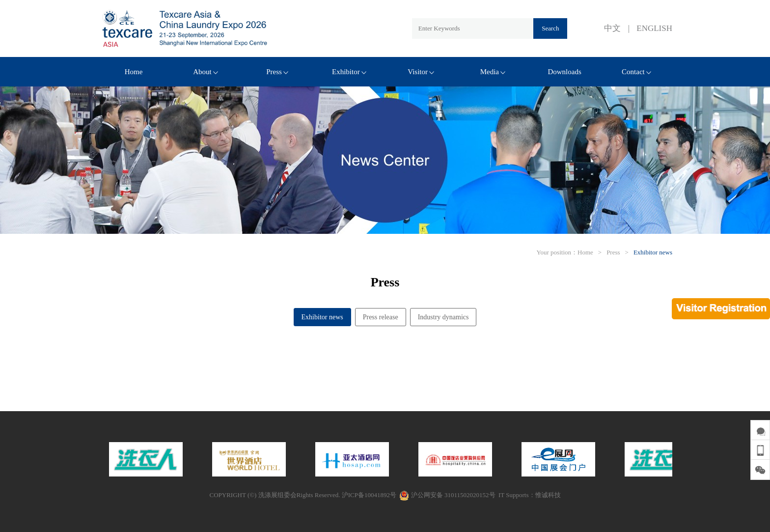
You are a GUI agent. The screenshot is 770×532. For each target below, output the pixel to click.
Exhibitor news (653, 252)
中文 (612, 28)
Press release (381, 317)
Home (134, 72)
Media (493, 72)
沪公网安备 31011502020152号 (447, 495)
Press (277, 72)
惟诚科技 (548, 495)
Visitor (421, 72)
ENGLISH (654, 28)
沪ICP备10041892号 (369, 495)
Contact (636, 72)
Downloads (564, 72)
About (206, 72)
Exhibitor (349, 72)
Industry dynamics (443, 317)
